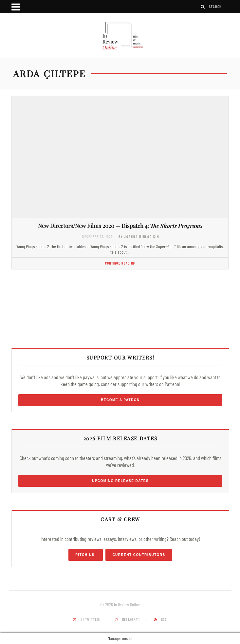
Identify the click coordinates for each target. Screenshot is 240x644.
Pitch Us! (86, 555)
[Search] (203, 7)
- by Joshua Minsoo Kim (138, 237)
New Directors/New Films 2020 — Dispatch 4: (120, 226)
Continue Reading (120, 263)
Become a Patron (120, 400)
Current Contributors (139, 555)
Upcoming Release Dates (120, 481)
